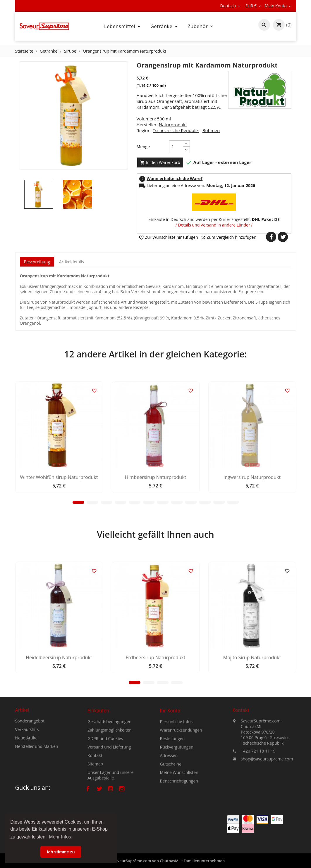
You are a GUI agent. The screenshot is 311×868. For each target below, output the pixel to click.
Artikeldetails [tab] (72, 262)
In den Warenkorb (160, 162)
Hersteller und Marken (37, 770)
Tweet (283, 237)
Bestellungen (172, 780)
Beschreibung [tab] (37, 262)
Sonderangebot (30, 744)
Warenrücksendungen (181, 772)
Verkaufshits (27, 753)
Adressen (169, 797)
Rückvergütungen (177, 789)
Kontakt (95, 795)
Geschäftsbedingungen (109, 761)
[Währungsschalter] (254, 6)
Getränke (164, 26)
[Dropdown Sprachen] (231, 6)
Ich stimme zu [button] (61, 852)
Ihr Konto (170, 752)
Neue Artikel (27, 761)
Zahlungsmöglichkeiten (110, 770)
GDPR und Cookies (105, 778)
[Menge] (176, 147)
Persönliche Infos (176, 763)
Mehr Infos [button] (60, 837)
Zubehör (201, 26)
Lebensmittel (123, 26)
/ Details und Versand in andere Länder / (214, 225)
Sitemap (95, 804)
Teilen (271, 237)
